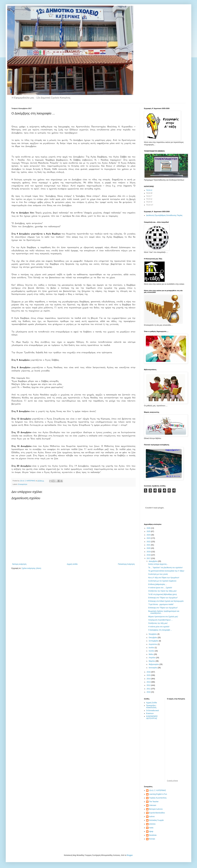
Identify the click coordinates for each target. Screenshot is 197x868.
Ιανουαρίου (153, 668)
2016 (149, 672)
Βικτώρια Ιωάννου (156, 809)
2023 (149, 538)
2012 (149, 685)
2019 (149, 552)
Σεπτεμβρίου (154, 641)
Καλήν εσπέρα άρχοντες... (158, 564)
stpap (151, 831)
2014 (149, 679)
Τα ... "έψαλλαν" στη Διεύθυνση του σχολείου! (165, 568)
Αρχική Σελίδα (152, 703)
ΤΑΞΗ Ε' (149, 202)
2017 (149, 558)
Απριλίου (152, 658)
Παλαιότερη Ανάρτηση (126, 564)
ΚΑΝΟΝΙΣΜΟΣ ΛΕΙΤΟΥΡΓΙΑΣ (152, 717)
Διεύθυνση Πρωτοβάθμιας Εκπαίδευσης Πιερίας (164, 215)
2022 (149, 542)
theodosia (153, 835)
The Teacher (154, 802)
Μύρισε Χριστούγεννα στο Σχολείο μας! (163, 617)
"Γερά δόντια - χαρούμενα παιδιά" (161, 604)
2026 (149, 528)
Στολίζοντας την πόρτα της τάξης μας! (162, 591)
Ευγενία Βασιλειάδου (157, 813)
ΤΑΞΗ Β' (149, 193)
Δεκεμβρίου (153, 561)
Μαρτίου (152, 661)
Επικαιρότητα (23, 484)
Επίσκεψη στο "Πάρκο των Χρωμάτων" (163, 598)
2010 (149, 692)
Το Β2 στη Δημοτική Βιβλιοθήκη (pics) (163, 594)
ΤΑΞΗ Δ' (149, 199)
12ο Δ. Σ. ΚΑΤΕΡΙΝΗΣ (157, 790)
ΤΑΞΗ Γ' (149, 196)
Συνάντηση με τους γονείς (158, 574)
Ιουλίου (152, 648)
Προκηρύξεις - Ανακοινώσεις (152, 707)
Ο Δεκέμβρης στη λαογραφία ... (160, 630)
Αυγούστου (153, 644)
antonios (152, 824)
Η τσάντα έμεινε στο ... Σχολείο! (160, 588)
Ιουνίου (152, 651)
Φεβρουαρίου (154, 664)
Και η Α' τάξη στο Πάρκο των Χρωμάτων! (164, 578)
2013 (149, 682)
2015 (149, 675)
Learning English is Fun (158, 794)
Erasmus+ (150, 713)
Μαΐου (151, 654)
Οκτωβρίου (153, 638)
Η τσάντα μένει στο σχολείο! (159, 627)
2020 (149, 548)
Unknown (153, 805)
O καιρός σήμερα (173, 781)
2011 (149, 689)
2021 (149, 545)
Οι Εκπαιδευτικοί (152, 711)
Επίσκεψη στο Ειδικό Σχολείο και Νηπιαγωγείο (166, 601)
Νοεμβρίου (153, 634)
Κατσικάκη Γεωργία (156, 820)
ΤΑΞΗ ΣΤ (150, 205)
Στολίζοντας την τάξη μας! (158, 623)
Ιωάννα (152, 817)
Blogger (130, 855)
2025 (149, 531)
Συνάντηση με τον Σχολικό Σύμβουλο (162, 581)
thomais (152, 839)
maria (151, 828)
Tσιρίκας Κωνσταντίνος (158, 798)
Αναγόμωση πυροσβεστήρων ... (160, 620)
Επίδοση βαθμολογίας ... (158, 584)
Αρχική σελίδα (72, 564)
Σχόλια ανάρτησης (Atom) (31, 568)
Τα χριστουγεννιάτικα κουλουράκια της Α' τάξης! (166, 571)
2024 (149, 535)
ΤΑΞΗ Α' (149, 190)
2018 (149, 555)
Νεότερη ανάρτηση (19, 564)
